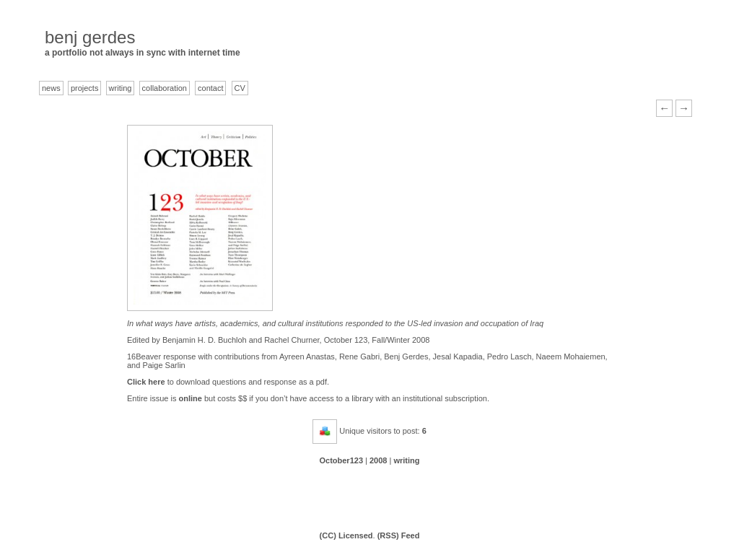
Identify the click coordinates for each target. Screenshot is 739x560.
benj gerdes (90, 37)
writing (121, 88)
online (191, 398)
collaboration (165, 88)
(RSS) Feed (399, 535)
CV (240, 88)
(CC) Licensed (346, 535)
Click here (146, 382)
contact (210, 88)
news (51, 88)
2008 (378, 460)
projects (85, 88)
